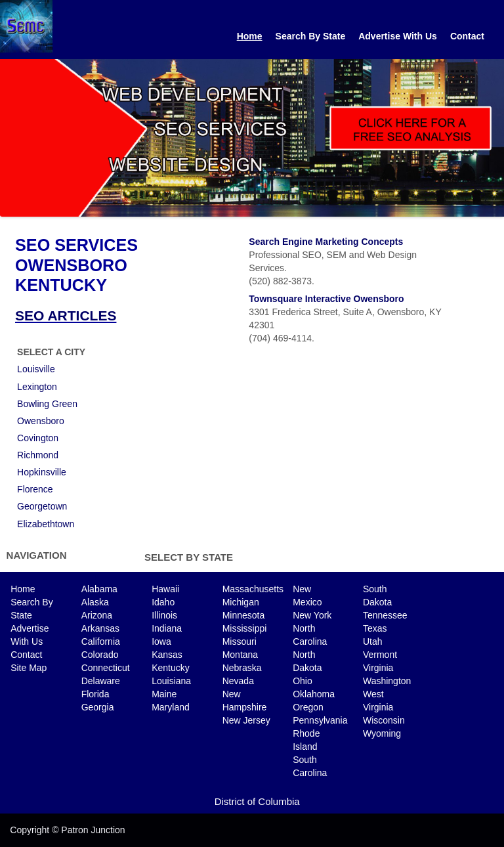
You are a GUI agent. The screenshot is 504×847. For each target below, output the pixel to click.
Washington (387, 681)
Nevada (238, 681)
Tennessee (385, 615)
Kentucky (171, 668)
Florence (35, 489)
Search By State (311, 36)
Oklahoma (314, 694)
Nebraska (242, 668)
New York (312, 615)
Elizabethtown (46, 524)
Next (494, 135)
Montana (240, 655)
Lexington (37, 387)
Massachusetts (253, 589)
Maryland (171, 707)
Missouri (240, 641)
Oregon (308, 707)
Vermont (380, 655)
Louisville (36, 369)
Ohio (303, 681)
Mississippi (245, 628)
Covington (38, 438)
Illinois (164, 615)
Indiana (167, 628)
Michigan (241, 602)
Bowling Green (47, 404)
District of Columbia (257, 801)
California (101, 641)
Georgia (98, 707)
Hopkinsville (42, 472)
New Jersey (246, 720)
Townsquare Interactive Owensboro (326, 299)
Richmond (38, 455)
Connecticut (106, 668)
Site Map (29, 668)
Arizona (97, 615)
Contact (467, 36)
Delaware (101, 681)
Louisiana (171, 681)
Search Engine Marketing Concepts (326, 242)
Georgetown (42, 506)
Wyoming (382, 733)
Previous (10, 135)
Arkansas (100, 628)
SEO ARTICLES (66, 315)
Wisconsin (384, 720)
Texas (375, 628)
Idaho (163, 602)
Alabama (99, 589)
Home (250, 36)
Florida (95, 694)
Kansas (167, 655)
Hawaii (165, 589)
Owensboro (41, 421)
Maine (164, 694)
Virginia (378, 668)
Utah (373, 641)
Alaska (95, 602)
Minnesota (244, 615)
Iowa (161, 641)
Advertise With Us (398, 36)
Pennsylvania (320, 720)
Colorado (100, 655)
